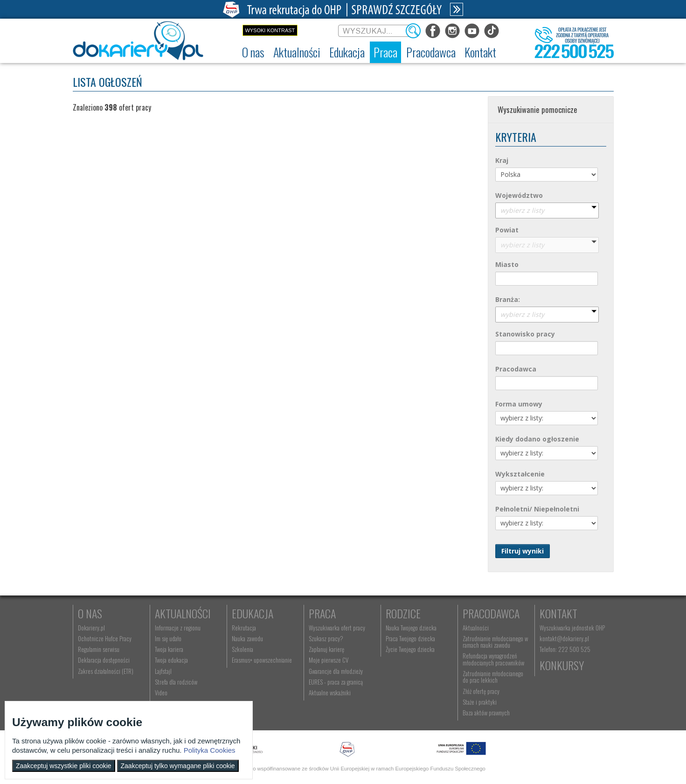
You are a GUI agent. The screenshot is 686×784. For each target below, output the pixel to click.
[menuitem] (253, 52)
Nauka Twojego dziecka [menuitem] (411, 628)
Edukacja (253, 613)
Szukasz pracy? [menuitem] (326, 638)
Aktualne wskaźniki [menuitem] (330, 693)
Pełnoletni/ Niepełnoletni (537, 509)
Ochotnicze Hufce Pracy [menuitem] (105, 638)
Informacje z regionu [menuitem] (178, 628)
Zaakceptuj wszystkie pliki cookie (64, 766)
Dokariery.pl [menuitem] (91, 628)
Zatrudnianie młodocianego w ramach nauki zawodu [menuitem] (495, 642)
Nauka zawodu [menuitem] (247, 638)
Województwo (519, 195)
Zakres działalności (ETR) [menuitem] (106, 671)
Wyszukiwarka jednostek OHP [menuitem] (572, 628)
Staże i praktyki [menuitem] (480, 702)
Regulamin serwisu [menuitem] (99, 649)
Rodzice (403, 613)
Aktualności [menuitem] (476, 628)
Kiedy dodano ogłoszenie (537, 439)
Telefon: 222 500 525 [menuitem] (565, 649)
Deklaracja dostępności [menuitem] (104, 660)
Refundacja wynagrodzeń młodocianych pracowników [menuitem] (493, 659)
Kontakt (558, 613)
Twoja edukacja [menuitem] (171, 660)
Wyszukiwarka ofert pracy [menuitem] (337, 628)
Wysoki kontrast (270, 30)
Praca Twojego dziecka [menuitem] (410, 638)
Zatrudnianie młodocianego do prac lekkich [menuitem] (493, 677)
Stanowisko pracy (525, 334)
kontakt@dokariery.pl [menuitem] (564, 638)
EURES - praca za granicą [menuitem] (336, 682)
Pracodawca (516, 369)
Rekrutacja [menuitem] (244, 628)
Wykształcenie (520, 474)
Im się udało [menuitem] (168, 638)
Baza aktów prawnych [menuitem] (486, 713)
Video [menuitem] (161, 693)
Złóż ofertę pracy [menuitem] (481, 691)
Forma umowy (519, 404)
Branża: (508, 299)
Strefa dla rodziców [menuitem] (176, 682)
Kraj (502, 160)
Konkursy (562, 665)
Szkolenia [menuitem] (243, 649)
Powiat (507, 230)
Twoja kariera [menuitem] (169, 649)
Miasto (507, 264)
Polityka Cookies (210, 750)
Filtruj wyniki (523, 551)
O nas (90, 613)
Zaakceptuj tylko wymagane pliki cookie (178, 766)
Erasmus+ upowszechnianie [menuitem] (262, 660)
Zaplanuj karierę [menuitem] (326, 649)
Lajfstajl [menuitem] (163, 671)
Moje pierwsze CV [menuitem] (329, 660)
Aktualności (183, 613)
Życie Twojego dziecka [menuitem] (410, 649)
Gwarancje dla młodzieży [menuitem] (336, 671)
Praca (322, 613)
